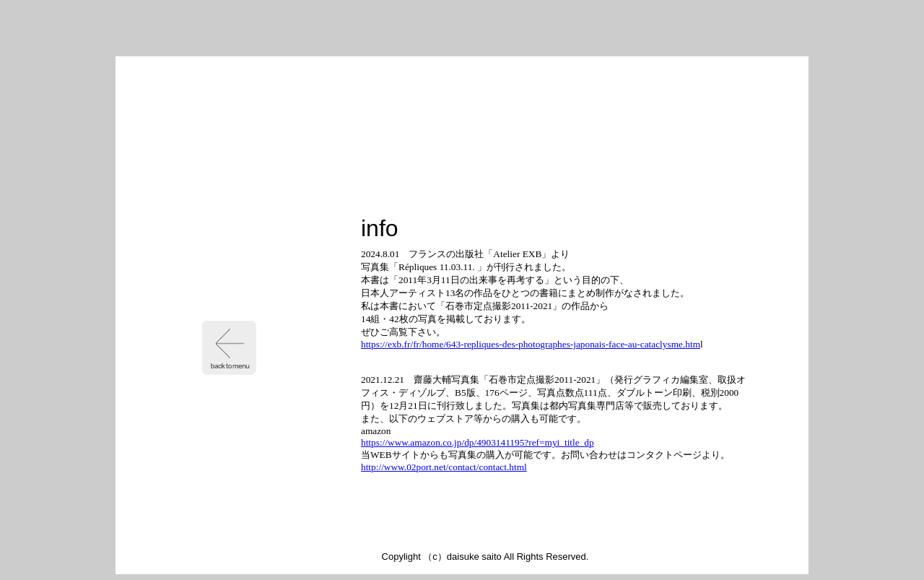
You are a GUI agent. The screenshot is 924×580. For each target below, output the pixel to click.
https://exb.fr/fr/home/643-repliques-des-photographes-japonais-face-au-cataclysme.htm (531, 344)
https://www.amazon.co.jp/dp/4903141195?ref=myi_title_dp (478, 442)
